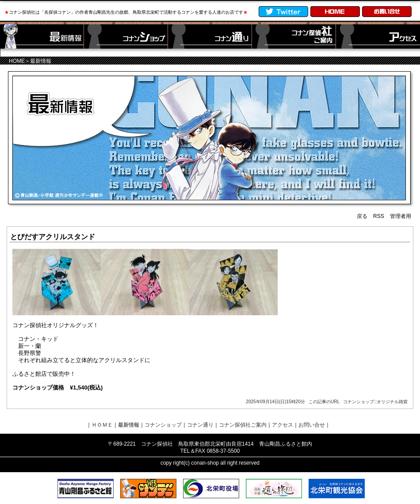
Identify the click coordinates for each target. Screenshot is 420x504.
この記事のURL (324, 402)
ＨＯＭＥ (102, 425)
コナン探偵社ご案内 (243, 425)
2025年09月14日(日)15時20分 (275, 402)
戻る (362, 216)
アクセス (283, 425)
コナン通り (200, 425)
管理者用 (401, 216)
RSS (379, 216)
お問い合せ (312, 425)
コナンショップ (163, 425)
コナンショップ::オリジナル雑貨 (375, 402)
